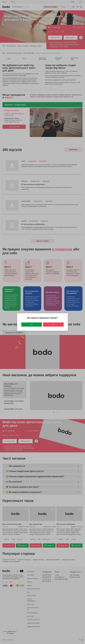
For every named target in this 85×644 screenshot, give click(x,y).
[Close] (66, 315)
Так (32, 324)
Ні (53, 324)
